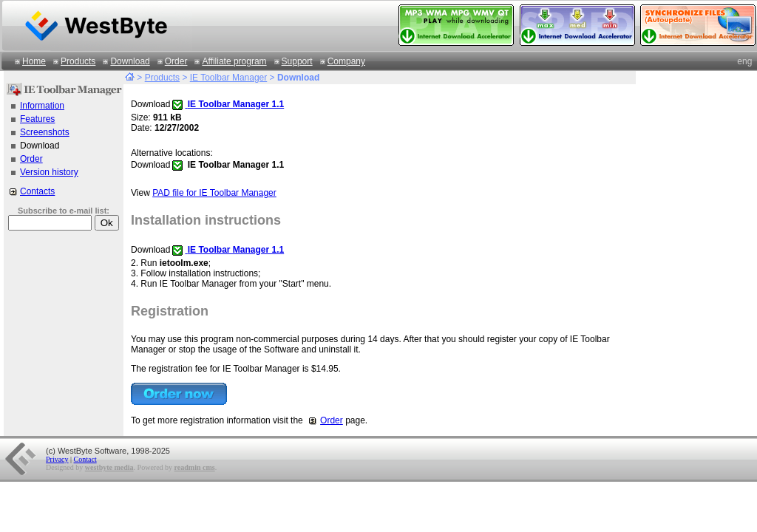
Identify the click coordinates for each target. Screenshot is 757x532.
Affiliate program (234, 61)
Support (297, 61)
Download (130, 61)
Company (346, 61)
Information (42, 106)
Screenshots (45, 132)
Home (34, 61)
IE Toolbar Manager (229, 78)
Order (176, 61)
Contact (85, 459)
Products (78, 61)
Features (37, 119)
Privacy (57, 459)
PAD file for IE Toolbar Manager (214, 193)
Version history (49, 172)
